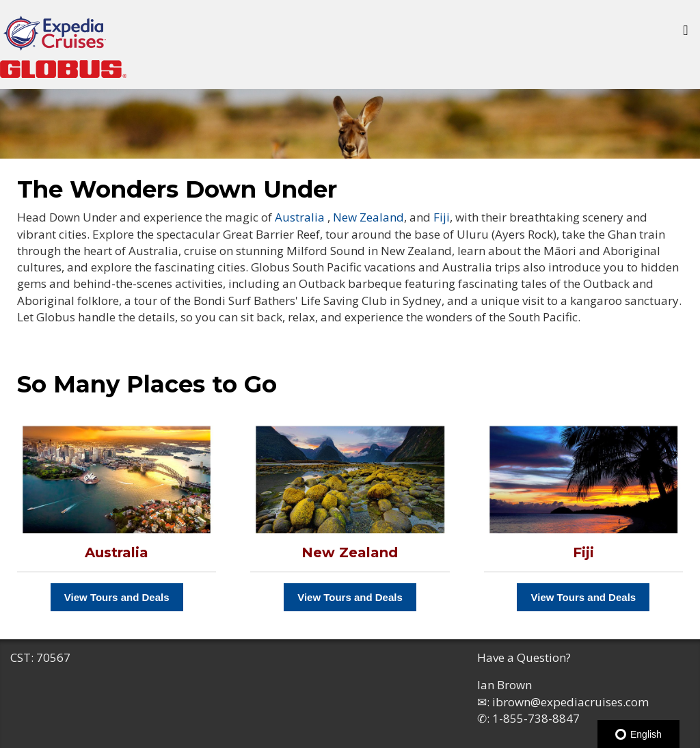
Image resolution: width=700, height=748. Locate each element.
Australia (300, 217)
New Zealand (368, 217)
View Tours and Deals (117, 597)
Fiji (442, 217)
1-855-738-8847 (536, 718)
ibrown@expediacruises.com (570, 702)
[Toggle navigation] (686, 34)
